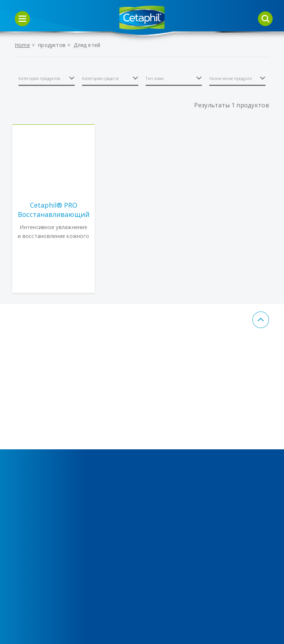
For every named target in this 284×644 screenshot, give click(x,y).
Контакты (167, 426)
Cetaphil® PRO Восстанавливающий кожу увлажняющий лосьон (54, 210)
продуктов (52, 45)
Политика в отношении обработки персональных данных (174, 475)
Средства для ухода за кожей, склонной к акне (107, 451)
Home (22, 45)
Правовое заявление (168, 540)
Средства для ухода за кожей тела (37, 451)
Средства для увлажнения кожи (102, 421)
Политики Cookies (179, 440)
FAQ (159, 559)
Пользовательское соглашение (179, 515)
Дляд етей (87, 45)
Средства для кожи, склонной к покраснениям (39, 486)
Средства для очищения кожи (38, 421)
